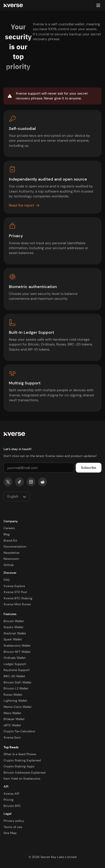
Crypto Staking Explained (22, 760)
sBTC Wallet (12, 725)
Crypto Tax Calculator (19, 731)
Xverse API (11, 794)
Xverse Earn (12, 737)
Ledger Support (15, 664)
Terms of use (13, 827)
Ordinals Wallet (15, 658)
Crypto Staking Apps (19, 766)
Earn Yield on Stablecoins (22, 779)
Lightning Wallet (15, 701)
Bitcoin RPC (12, 806)
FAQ (7, 580)
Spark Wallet (13, 639)
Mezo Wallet (12, 713)
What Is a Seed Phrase (20, 754)
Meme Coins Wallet (18, 707)
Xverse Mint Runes (17, 604)
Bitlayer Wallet (14, 719)
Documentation (15, 546)
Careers (9, 528)
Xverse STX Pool (15, 592)
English (13, 496)
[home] (13, 5)
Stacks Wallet (14, 627)
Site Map (10, 833)
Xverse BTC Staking (18, 598)
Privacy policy (14, 821)
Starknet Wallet (15, 633)
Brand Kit (10, 540)
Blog (7, 534)
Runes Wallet (13, 695)
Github (9, 565)
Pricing (9, 800)
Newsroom (11, 559)
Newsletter (12, 553)
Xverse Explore (14, 586)
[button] (98, 5)
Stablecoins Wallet (17, 646)
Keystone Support (17, 670)
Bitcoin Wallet (14, 621)
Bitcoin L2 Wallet (16, 688)
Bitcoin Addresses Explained (24, 773)
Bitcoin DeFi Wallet (17, 682)
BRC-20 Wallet (14, 676)
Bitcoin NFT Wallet (17, 652)
